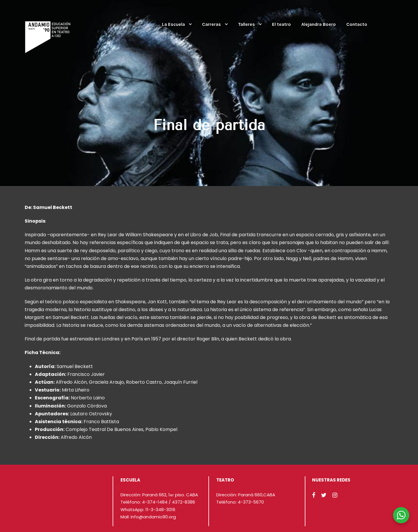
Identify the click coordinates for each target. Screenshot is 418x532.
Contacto (357, 24)
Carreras (211, 24)
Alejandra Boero (319, 24)
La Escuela (173, 24)
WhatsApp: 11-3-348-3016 (148, 510)
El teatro (281, 24)
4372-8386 (183, 502)
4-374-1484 (155, 502)
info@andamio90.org (153, 517)
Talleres (246, 24)
